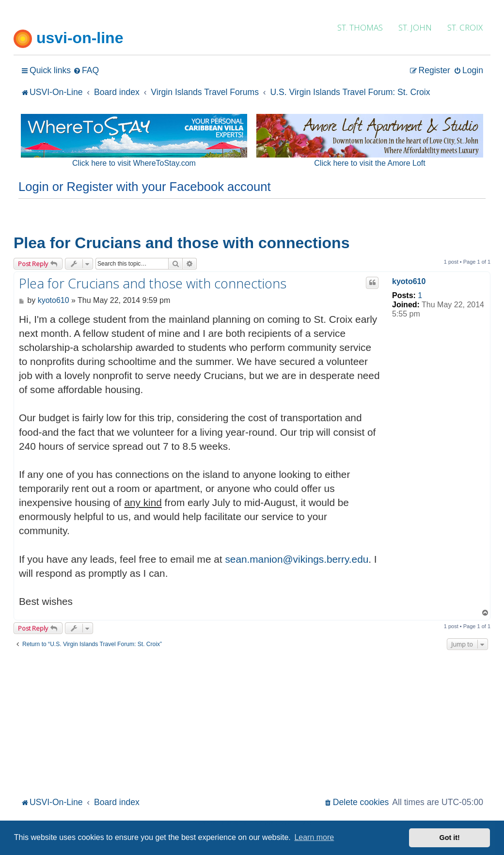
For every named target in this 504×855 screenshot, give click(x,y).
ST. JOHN (415, 27)
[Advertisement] (252, 722)
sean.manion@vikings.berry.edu (297, 559)
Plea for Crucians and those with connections (181, 243)
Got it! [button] (450, 838)
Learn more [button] (314, 837)
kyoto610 (409, 281)
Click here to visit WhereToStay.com (134, 163)
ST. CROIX (465, 27)
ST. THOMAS (360, 27)
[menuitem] (86, 71)
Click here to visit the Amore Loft (370, 163)
